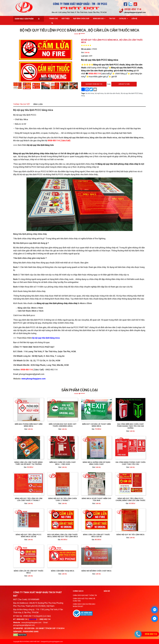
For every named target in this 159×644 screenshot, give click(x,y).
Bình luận (56, 165)
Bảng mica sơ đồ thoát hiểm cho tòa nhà (89, 490)
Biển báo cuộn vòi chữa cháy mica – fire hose (70, 470)
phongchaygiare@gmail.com (135, 12)
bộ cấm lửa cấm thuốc (112, 93)
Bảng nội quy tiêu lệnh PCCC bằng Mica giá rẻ (51, 511)
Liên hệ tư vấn (124, 84)
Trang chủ (53, 19)
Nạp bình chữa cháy (81, 19)
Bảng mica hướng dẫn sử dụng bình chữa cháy (89, 470)
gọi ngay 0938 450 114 (94, 84)
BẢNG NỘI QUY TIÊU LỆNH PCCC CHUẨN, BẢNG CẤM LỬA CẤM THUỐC (108, 490)
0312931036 (29, 628)
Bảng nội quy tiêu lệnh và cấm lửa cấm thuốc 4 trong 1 (51, 490)
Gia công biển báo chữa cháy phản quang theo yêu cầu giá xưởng (108, 449)
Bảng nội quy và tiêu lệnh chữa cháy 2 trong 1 (70, 490)
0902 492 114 (45, 619)
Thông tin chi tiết (47, 165)
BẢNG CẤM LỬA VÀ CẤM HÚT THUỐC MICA (51, 531)
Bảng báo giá (98, 19)
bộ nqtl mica (99, 93)
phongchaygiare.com (56, 642)
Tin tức (112, 19)
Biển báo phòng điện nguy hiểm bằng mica (51, 449)
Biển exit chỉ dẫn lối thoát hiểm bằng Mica (89, 449)
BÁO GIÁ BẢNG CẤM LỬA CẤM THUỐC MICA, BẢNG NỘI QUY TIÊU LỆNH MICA (70, 511)
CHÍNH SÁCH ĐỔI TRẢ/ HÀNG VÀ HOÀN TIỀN (84, 600)
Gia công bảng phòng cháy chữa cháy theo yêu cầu (108, 470)
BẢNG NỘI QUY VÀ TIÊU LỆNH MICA (108, 510)
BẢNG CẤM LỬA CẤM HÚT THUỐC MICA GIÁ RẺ (89, 511)
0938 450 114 (133, 9)
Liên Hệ (134, 19)
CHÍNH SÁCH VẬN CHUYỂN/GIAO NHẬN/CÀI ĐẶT (84, 605)
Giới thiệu (66, 19)
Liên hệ (87, 52)
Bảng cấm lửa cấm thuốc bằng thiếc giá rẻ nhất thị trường (51, 470)
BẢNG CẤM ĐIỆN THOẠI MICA (70, 531)
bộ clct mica (90, 93)
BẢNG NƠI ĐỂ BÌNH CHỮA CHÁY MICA (89, 531)
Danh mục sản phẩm (24, 19)
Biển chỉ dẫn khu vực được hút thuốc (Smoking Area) (70, 449)
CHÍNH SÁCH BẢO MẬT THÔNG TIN (85, 595)
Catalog (123, 19)
